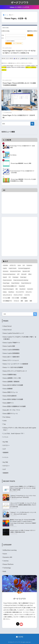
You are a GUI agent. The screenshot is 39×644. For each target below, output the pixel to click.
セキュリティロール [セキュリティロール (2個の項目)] (7, 295)
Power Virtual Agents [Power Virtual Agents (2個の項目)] (8, 289)
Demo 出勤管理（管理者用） (12, 382)
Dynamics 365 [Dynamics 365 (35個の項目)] (26, 271)
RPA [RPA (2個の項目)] (17, 289)
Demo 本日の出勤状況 (10, 396)
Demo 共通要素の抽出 (10, 374)
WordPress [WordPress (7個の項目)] (11, 292)
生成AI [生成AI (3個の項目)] (26, 301)
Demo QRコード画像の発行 (11, 357)
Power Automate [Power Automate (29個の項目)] (7, 280)
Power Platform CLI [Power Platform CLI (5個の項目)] (26, 283)
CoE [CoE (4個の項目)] (24, 265)
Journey (6, 561)
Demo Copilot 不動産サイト (12, 343)
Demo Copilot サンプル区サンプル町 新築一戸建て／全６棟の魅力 (20, 338)
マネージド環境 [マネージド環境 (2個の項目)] (15, 298)
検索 (35, 314)
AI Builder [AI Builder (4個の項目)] (5, 265)
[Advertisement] (19, 196)
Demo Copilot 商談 (9, 346)
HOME (20, 637)
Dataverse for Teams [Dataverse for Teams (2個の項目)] (15, 271)
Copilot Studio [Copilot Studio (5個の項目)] (13, 268)
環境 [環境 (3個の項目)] (22, 301)
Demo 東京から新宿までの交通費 (13, 399)
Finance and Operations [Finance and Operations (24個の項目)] (9, 274)
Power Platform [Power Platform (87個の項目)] (15, 283)
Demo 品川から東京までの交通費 (13, 385)
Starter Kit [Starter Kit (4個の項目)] (30, 289)
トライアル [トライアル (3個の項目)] (27, 295)
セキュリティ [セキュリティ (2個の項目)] (29, 292)
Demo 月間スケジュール (10, 392)
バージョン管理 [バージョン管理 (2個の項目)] (6, 298)
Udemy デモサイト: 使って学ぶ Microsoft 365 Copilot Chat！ (20, 429)
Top (4, 424)
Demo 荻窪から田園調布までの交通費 (14, 406)
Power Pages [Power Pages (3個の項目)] (6, 283)
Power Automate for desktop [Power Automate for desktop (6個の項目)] (21, 280)
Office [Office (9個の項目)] (30, 274)
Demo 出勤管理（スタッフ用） (12, 378)
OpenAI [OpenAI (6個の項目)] (5, 277)
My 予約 (6, 442)
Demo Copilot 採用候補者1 (11, 350)
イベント (6, 437)
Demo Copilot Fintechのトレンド (14, 333)
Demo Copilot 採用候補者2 (11, 353)
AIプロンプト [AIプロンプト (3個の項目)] (13, 265)
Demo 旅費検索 (8, 389)
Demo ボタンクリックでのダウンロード (15, 371)
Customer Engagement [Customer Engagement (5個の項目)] (24, 268)
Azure (5, 554)
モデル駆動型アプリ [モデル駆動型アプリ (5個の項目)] (7, 301)
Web (5, 571)
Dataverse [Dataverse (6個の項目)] (6, 271)
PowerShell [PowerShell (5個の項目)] (22, 286)
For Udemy (7, 417)
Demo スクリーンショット (11, 360)
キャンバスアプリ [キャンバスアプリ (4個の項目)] (20, 292)
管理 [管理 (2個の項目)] (31, 301)
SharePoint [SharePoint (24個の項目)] (22, 289)
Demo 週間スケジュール (10, 413)
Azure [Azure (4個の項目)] (19, 265)
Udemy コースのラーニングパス (19, 7)
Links (5, 421)
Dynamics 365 (8, 557)
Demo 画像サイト (8, 403)
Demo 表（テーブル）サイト (12, 410)
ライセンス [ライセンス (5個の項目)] (16, 301)
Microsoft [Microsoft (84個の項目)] (24, 274)
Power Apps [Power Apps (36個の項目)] (23, 277)
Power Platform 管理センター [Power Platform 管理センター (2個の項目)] (10, 286)
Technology (7, 568)
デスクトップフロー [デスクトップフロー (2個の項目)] (18, 295)
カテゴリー (6, 445)
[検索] (32, 124)
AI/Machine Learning (10, 550)
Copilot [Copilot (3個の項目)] (5, 268)
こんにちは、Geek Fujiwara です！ (14, 433)
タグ (4, 449)
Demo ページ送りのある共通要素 (13, 367)
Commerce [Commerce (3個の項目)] (29, 265)
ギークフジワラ (20, 2)
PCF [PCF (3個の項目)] (10, 277)
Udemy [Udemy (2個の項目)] (5, 292)
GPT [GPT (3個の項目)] (18, 274)
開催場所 (6, 452)
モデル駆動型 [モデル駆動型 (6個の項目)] (24, 298)
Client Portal (7, 326)
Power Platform (8, 564)
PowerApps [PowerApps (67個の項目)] (15, 277)
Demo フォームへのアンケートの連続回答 (16, 364)
